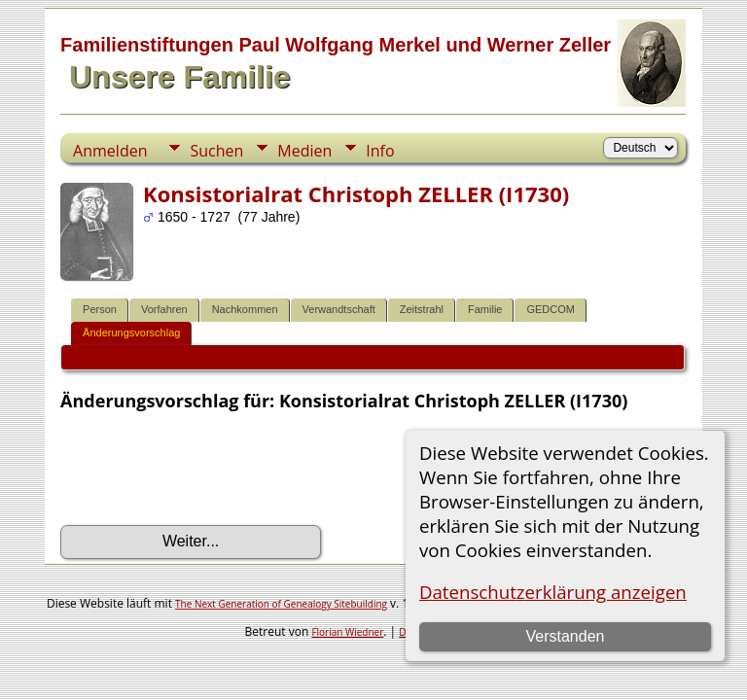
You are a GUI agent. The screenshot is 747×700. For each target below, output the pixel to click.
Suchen (216, 151)
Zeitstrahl (422, 309)
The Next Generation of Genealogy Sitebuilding (281, 604)
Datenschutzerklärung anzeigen (553, 592)
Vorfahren (164, 309)
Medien (304, 151)
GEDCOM (551, 309)
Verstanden (565, 636)
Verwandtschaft (339, 309)
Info (380, 151)
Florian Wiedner (347, 632)
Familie (485, 309)
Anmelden (110, 151)
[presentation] (208, 469)
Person (100, 309)
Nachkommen (245, 309)
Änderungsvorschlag (131, 332)
